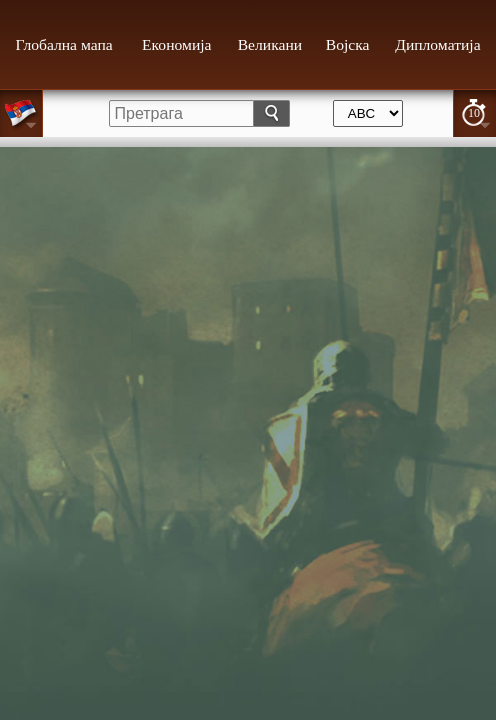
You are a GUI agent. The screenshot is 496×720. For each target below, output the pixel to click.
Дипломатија (437, 44)
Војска (348, 44)
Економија (176, 44)
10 (474, 113)
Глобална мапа (64, 44)
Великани (270, 44)
